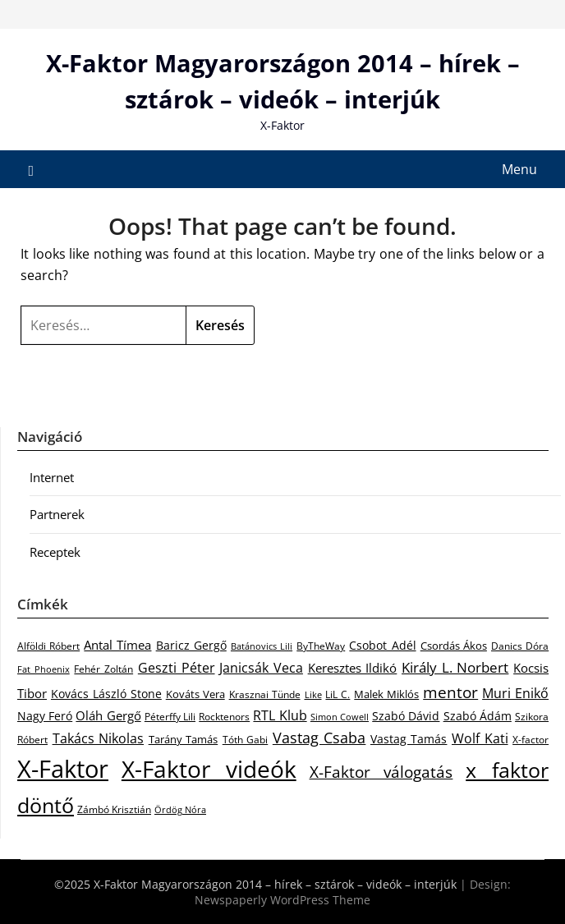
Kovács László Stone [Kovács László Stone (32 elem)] (106, 694)
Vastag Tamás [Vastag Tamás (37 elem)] (409, 739)
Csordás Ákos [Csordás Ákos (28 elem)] (454, 646)
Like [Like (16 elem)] (313, 695)
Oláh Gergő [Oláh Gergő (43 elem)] (108, 715)
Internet (52, 477)
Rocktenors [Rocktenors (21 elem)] (224, 716)
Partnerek (57, 514)
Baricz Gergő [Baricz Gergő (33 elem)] (191, 645)
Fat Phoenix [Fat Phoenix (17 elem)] (44, 669)
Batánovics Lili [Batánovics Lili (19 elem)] (262, 646)
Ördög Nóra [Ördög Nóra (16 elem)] (180, 810)
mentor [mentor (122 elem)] (450, 692)
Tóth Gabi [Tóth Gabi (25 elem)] (246, 740)
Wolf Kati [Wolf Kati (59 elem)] (480, 738)
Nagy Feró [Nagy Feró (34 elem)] (45, 716)
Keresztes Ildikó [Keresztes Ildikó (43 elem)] (353, 668)
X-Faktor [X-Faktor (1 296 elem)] (63, 769)
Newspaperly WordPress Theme (282, 900)
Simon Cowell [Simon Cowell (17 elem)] (340, 717)
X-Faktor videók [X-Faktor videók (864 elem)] (209, 769)
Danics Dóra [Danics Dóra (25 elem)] (520, 646)
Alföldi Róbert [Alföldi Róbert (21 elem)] (48, 646)
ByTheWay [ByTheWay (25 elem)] (321, 646)
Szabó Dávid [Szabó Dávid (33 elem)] (406, 716)
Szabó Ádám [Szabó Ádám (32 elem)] (478, 716)
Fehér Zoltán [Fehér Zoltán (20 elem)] (103, 669)
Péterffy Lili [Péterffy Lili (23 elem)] (170, 717)
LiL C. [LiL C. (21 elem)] (338, 694)
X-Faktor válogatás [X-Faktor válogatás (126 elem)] (381, 772)
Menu (519, 169)
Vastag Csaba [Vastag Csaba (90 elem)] (319, 738)
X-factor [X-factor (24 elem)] (531, 740)
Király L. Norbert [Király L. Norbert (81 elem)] (455, 667)
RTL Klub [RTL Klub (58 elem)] (280, 715)
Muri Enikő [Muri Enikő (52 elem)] (515, 693)
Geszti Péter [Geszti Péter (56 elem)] (177, 668)
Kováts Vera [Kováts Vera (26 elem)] (195, 694)
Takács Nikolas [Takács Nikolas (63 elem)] (99, 738)
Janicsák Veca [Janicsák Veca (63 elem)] (261, 667)
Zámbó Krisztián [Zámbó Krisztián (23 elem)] (114, 809)
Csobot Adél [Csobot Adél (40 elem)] (382, 645)
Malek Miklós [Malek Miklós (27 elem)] (386, 694)
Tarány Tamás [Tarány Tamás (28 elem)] (184, 739)
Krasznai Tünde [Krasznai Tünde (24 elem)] (265, 694)
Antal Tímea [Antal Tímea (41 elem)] (117, 645)
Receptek (55, 552)
